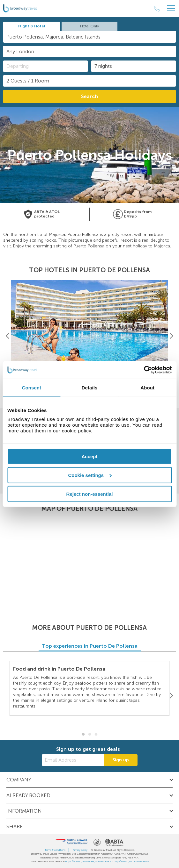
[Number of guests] (89, 81)
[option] (89, 336)
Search (89, 96)
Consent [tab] (31, 387)
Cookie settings (90, 475)
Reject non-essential (90, 494)
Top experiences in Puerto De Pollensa (90, 646)
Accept (89, 456)
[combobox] (89, 37)
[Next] (171, 336)
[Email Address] (73, 760)
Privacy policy (80, 850)
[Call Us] (157, 9)
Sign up (121, 760)
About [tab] (147, 387)
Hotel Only (89, 26)
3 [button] (96, 735)
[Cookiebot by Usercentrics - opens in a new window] (144, 370)
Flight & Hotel (32, 26)
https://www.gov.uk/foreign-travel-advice (88, 861)
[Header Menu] (171, 8)
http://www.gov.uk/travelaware (131, 861)
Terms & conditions (55, 850)
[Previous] (8, 336)
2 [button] (90, 735)
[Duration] (134, 66)
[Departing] (45, 66)
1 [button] (83, 735)
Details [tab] (90, 387)
